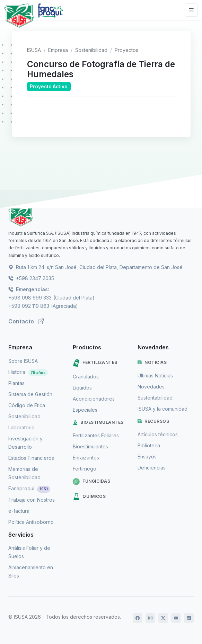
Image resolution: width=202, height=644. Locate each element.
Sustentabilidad (155, 398)
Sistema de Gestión (30, 394)
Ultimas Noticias (155, 375)
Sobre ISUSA (23, 361)
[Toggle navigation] (191, 10)
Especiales (85, 410)
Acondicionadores (94, 399)
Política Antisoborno (31, 522)
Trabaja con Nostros (32, 500)
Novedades (151, 387)
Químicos (89, 497)
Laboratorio (21, 427)
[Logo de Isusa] (19, 16)
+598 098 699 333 (30, 298)
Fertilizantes (95, 363)
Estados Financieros (31, 458)
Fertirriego (85, 469)
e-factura (19, 511)
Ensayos (147, 457)
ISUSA (34, 50)
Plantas (16, 383)
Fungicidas (91, 482)
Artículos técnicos (158, 434)
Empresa (58, 50)
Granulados (86, 377)
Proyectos (126, 50)
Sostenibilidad (91, 50)
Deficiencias (152, 468)
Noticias (152, 363)
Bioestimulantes (98, 422)
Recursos (153, 421)
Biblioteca (149, 445)
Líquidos (82, 388)
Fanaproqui (29, 488)
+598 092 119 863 (29, 306)
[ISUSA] (101, 216)
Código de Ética (27, 405)
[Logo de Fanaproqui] (50, 16)
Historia (28, 372)
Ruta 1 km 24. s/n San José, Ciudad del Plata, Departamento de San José (95, 267)
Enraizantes (86, 458)
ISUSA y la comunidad (163, 409)
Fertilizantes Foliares (96, 435)
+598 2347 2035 (31, 278)
